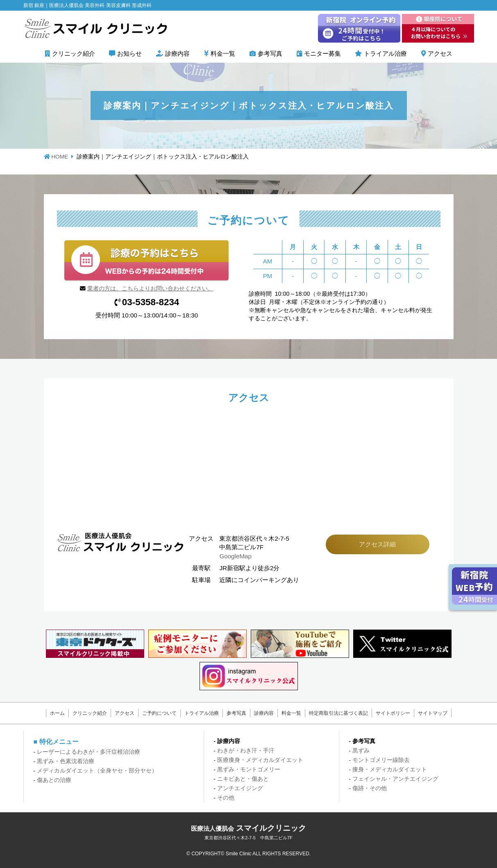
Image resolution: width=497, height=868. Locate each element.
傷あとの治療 (54, 780)
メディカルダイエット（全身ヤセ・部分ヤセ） (97, 771)
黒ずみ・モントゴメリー (249, 769)
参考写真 (270, 53)
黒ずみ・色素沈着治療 (66, 761)
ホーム (61, 713)
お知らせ (129, 53)
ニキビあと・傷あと (243, 779)
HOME (60, 157)
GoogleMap (235, 556)
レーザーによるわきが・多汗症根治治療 (89, 752)
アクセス (440, 53)
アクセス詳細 (377, 544)
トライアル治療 (385, 53)
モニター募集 (322, 53)
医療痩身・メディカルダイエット (260, 760)
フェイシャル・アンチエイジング (395, 779)
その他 (226, 798)
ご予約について (161, 713)
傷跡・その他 (370, 788)
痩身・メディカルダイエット (390, 769)
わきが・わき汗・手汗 (246, 751)
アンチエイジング (240, 788)
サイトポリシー (390, 713)
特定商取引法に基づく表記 (336, 713)
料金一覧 (223, 53)
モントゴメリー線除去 (381, 760)
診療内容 (177, 53)
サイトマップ (429, 713)
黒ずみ (361, 751)
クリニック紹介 (74, 53)
